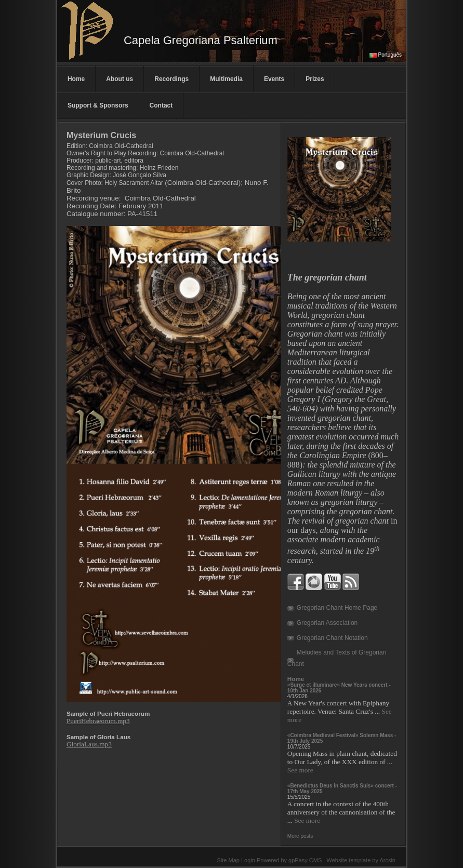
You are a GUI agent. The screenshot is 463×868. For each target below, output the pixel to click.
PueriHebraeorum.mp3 (98, 721)
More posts (300, 836)
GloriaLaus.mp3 (89, 744)
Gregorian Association (327, 623)
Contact (161, 105)
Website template (348, 860)
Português (390, 55)
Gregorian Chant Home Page (337, 608)
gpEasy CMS (305, 860)
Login (248, 860)
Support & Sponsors (98, 105)
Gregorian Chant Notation (332, 638)
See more (300, 770)
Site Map (228, 860)
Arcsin (387, 860)
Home (76, 79)
